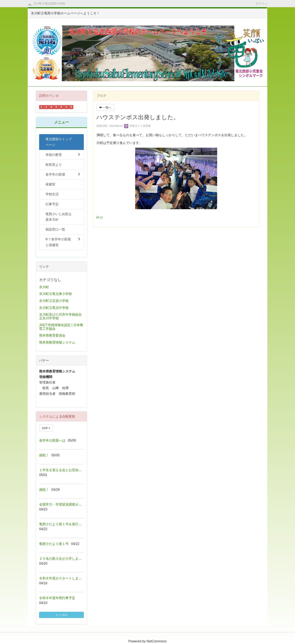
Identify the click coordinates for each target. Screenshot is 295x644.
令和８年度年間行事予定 (57, 598)
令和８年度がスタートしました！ (64, 578)
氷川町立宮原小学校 (54, 301)
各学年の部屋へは (52, 440)
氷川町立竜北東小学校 (56, 294)
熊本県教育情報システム (57, 342)
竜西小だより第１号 (54, 544)
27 (100, 218)
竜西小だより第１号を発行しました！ (67, 524)
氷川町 (44, 287)
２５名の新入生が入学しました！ (64, 559)
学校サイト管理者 (137, 126)
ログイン (262, 3)
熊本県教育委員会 (52, 335)
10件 (46, 428)
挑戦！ (44, 455)
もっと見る (61, 615)
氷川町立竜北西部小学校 (49, 3)
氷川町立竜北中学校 (54, 308)
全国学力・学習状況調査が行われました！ (70, 504)
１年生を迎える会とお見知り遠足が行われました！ (77, 470)
